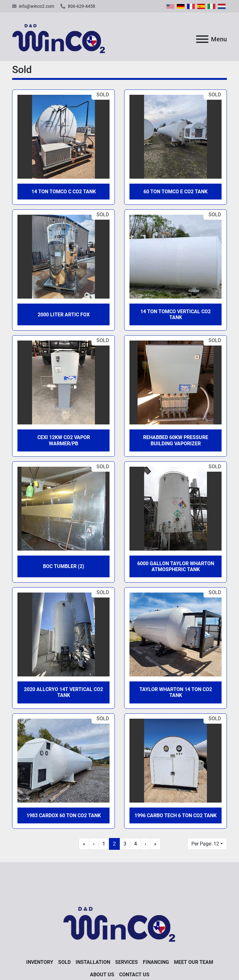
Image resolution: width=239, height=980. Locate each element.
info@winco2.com (37, 6)
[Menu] (202, 39)
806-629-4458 (82, 6)
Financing (156, 962)
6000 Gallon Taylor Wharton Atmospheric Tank (176, 566)
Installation (93, 962)
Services (127, 962)
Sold (64, 962)
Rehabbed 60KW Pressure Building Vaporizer (176, 440)
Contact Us (134, 975)
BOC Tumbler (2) (64, 566)
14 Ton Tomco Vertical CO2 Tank (176, 314)
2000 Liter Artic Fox (64, 315)
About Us (102, 975)
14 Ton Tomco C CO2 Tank (64, 192)
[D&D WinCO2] (119, 922)
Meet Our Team (194, 962)
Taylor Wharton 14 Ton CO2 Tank (176, 692)
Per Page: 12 (205, 844)
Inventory (40, 962)
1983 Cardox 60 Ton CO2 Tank (64, 815)
